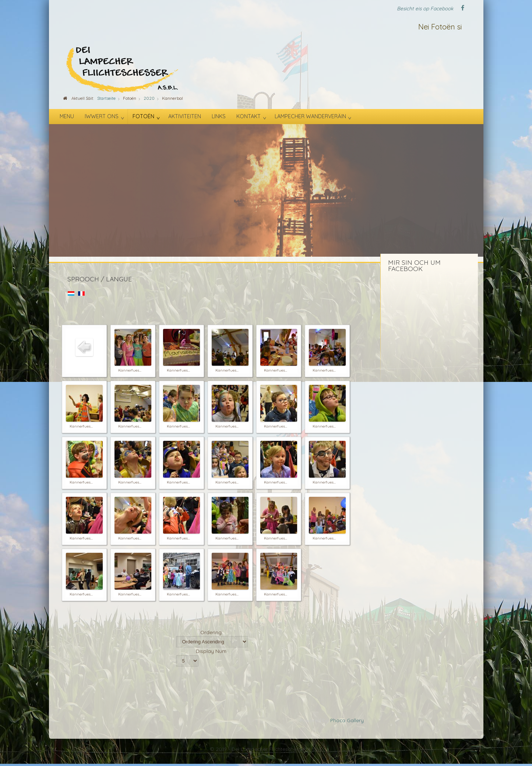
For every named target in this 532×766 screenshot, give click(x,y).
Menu (67, 116)
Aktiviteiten (185, 116)
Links (219, 116)
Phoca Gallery (347, 720)
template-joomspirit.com (529, 735)
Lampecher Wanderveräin (310, 116)
